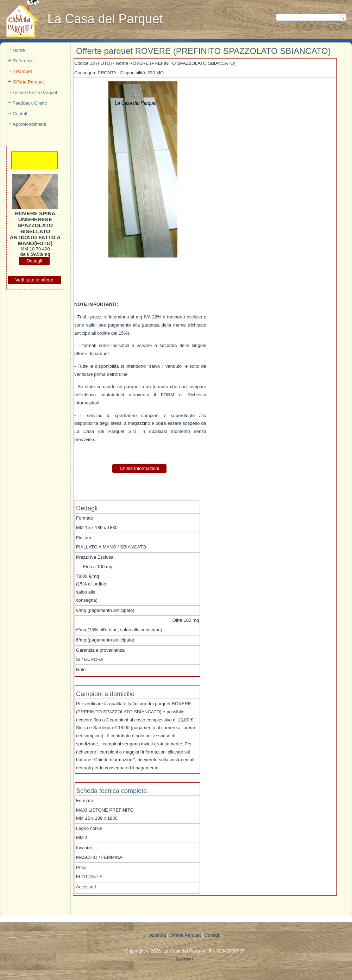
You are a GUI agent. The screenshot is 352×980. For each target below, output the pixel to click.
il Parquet (22, 71)
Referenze (23, 61)
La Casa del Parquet (184, 951)
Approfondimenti (29, 124)
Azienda (158, 935)
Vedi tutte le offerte (34, 280)
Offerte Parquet (28, 82)
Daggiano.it (185, 959)
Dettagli (34, 261)
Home (19, 50)
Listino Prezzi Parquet (35, 92)
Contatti (21, 114)
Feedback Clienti (30, 103)
